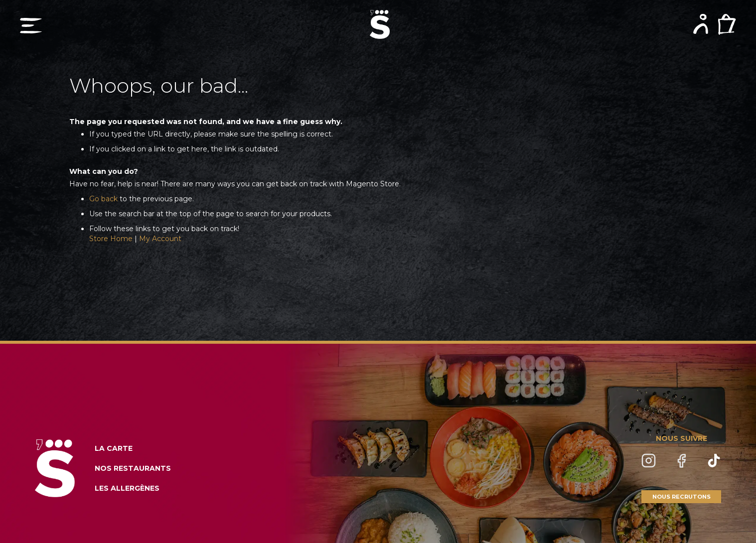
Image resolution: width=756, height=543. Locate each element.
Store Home (111, 239)
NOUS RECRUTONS (681, 497)
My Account (160, 239)
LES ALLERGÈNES (127, 488)
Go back (103, 199)
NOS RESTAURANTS (133, 468)
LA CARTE (114, 448)
